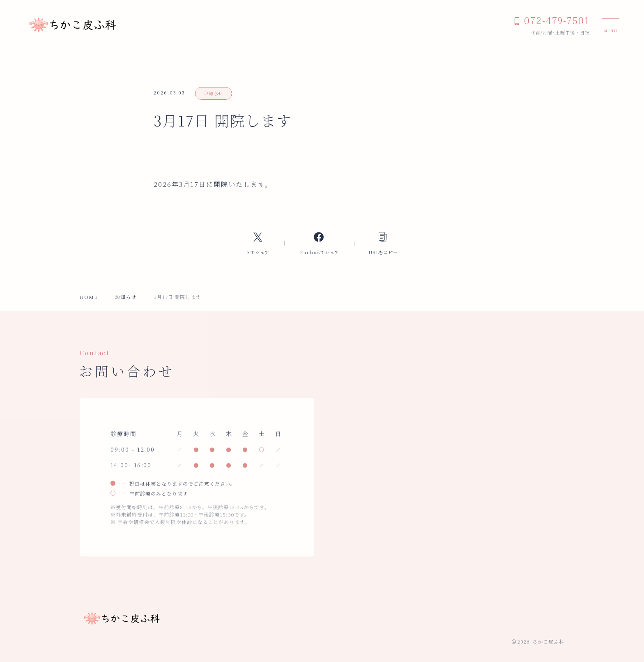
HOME (89, 297)
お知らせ (214, 93)
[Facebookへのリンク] (319, 243)
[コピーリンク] (383, 243)
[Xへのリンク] (258, 243)
